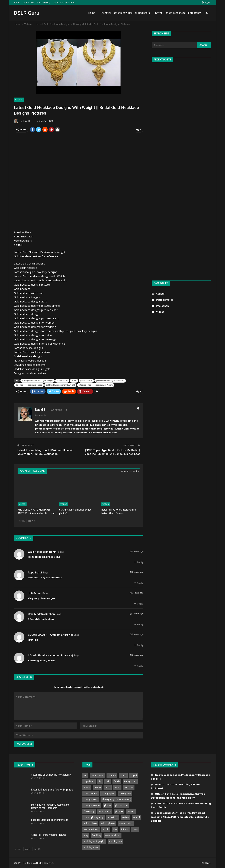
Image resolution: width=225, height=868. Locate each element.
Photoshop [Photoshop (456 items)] (89, 811)
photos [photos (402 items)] (108, 805)
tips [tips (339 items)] (115, 829)
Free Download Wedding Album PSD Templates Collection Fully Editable (180, 816)
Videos (19, 100)
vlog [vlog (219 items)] (86, 835)
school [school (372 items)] (136, 817)
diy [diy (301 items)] (100, 781)
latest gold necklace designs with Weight (96, 385)
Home (17, 3)
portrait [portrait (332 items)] (131, 811)
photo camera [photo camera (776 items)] (91, 793)
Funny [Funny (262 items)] (87, 787)
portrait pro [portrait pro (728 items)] (113, 817)
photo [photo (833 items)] (117, 787)
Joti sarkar (35, 593)
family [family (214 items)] (117, 781)
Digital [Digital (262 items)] (134, 775)
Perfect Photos (165, 300)
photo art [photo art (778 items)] (129, 787)
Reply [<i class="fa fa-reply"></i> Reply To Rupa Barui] (139, 583)
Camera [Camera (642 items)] (112, 775)
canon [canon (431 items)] (123, 775)
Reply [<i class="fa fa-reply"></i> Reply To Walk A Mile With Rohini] (139, 562)
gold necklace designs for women (110, 380)
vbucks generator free (169, 812)
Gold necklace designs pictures (29, 385)
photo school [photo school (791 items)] (122, 805)
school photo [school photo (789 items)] (90, 823)
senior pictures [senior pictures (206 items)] (91, 829)
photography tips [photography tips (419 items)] (92, 805)
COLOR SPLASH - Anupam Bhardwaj (50, 634)
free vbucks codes (166, 774)
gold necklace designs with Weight (60, 385)
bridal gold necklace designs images (38, 380)
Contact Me (28, 3)
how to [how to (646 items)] (97, 787)
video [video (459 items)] (135, 829)
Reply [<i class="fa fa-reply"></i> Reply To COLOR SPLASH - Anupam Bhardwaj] (139, 645)
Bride (74, 380)
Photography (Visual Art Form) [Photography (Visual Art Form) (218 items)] (116, 799)
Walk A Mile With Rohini (43, 551)
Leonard (160, 784)
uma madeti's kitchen (41, 613)
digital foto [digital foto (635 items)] (89, 781)
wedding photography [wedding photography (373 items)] (94, 841)
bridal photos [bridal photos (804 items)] (97, 775)
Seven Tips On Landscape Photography (178, 13)
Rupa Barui (35, 572)
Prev (22, 520)
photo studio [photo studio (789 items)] (105, 811)
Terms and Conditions (64, 3)
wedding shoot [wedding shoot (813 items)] (91, 847)
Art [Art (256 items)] (85, 775)
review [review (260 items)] (126, 817)
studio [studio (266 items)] (106, 829)
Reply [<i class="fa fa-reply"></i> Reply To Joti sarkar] (139, 603)
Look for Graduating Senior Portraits (50, 819)
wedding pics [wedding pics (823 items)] (115, 841)
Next (32, 520)
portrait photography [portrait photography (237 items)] (94, 817)
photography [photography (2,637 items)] (125, 793)
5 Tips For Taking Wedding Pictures (49, 834)
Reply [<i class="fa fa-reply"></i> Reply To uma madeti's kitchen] (139, 624)
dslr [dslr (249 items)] (108, 781)
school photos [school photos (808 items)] (108, 823)
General (161, 294)
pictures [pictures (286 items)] (119, 811)
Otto (158, 793)
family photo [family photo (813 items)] (130, 781)
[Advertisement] (181, 170)
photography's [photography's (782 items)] (91, 799)
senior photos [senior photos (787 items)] (126, 823)
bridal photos (62, 380)
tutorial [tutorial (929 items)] (125, 829)
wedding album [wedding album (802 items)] (113, 835)
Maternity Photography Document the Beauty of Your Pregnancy (50, 806)
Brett (158, 803)
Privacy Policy (43, 3)
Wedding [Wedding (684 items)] (97, 835)
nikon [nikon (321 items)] (108, 787)
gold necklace (86, 380)
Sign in (206, 2)
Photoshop (162, 306)
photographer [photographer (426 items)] (108, 793)
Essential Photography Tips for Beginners (125, 13)
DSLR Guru (27, 13)
